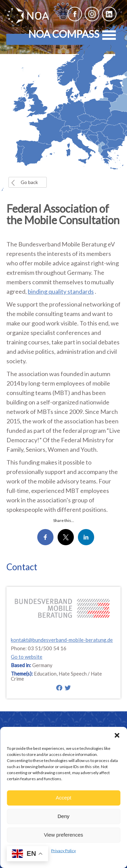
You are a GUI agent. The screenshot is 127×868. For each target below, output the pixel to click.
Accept (64, 798)
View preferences (64, 835)
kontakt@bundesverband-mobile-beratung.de (62, 640)
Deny (63, 816)
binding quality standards (61, 291)
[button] (117, 735)
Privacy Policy (63, 851)
